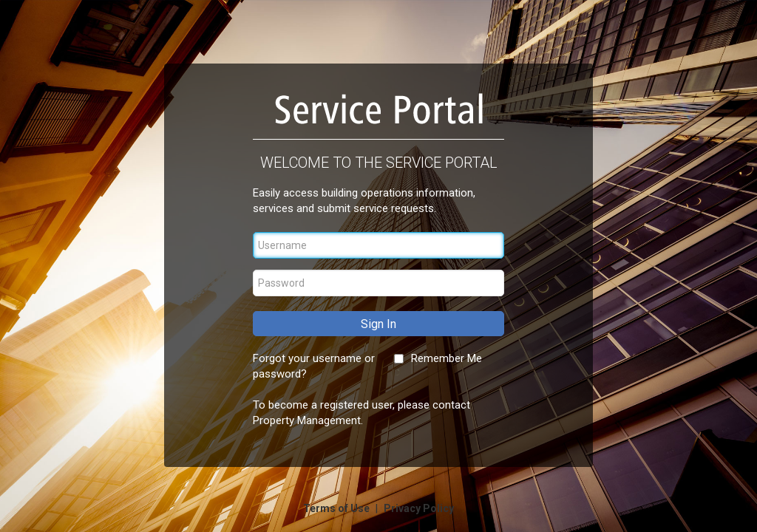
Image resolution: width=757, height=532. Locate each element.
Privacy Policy (419, 508)
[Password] (378, 283)
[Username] (378, 245)
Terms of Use (337, 508)
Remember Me (447, 358)
